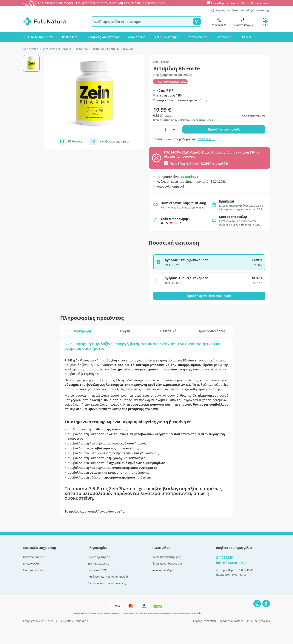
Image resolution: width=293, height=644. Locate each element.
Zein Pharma (161, 62)
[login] (243, 22)
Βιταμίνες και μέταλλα (103, 37)
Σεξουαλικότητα (167, 37)
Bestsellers (70, 37)
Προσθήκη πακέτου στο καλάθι (209, 296)
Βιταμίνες (82, 49)
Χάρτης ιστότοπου (204, 621)
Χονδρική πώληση (163, 570)
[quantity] (165, 130)
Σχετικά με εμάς (33, 570)
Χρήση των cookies (231, 621)
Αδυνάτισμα (137, 37)
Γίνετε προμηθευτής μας (167, 563)
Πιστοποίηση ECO (34, 557)
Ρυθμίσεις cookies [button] (258, 621)
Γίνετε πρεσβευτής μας (166, 557)
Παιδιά (246, 37)
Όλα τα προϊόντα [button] (38, 37)
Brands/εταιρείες (98, 563)
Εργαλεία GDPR (97, 570)
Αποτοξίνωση (197, 37)
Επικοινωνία (31, 563)
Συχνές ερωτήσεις (225, 10)
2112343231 (206, 139)
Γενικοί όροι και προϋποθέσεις (107, 583)
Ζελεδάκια (224, 37)
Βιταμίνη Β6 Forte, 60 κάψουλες (113, 49)
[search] (146, 22)
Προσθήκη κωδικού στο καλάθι (240, 3)
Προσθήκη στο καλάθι (224, 129)
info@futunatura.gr (256, 10)
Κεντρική (31, 49)
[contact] (219, 22)
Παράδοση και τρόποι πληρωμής (108, 577)
